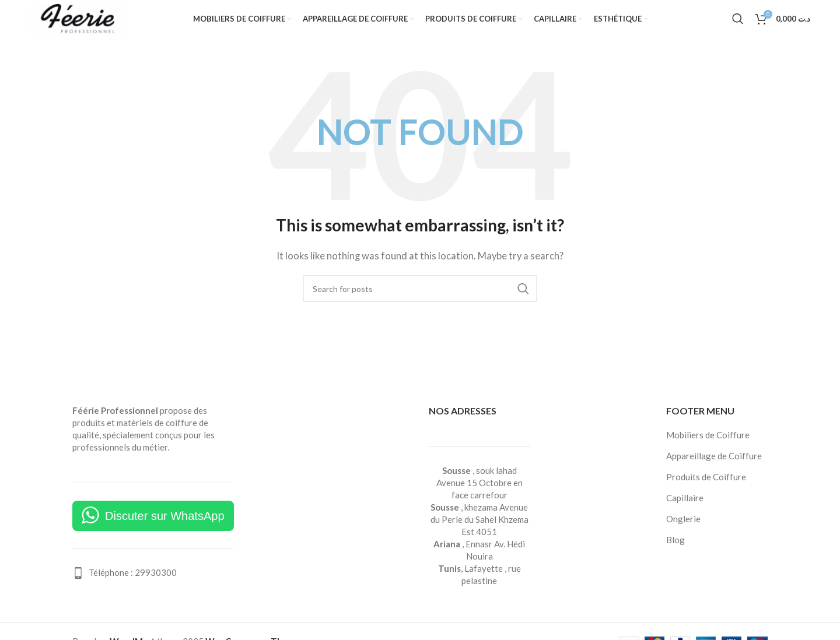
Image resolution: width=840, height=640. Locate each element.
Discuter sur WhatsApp (165, 528)
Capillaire (685, 509)
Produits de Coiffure (706, 488)
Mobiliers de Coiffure (708, 446)
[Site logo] (79, 23)
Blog (675, 551)
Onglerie (683, 530)
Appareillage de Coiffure (714, 467)
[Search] (738, 25)
